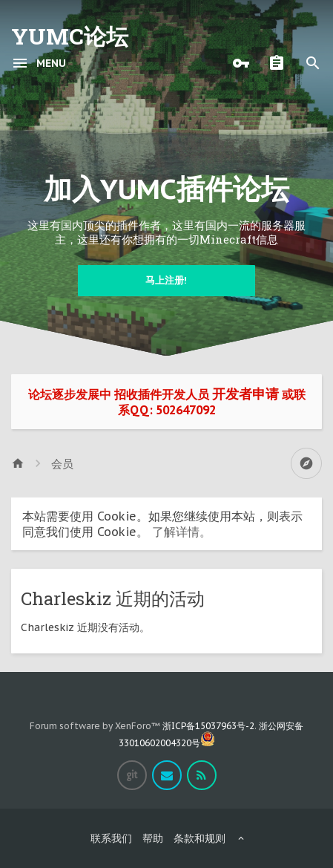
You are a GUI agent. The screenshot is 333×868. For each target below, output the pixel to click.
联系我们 (111, 838)
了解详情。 (182, 532)
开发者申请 (245, 394)
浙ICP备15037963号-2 (208, 726)
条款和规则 (200, 838)
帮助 (153, 838)
